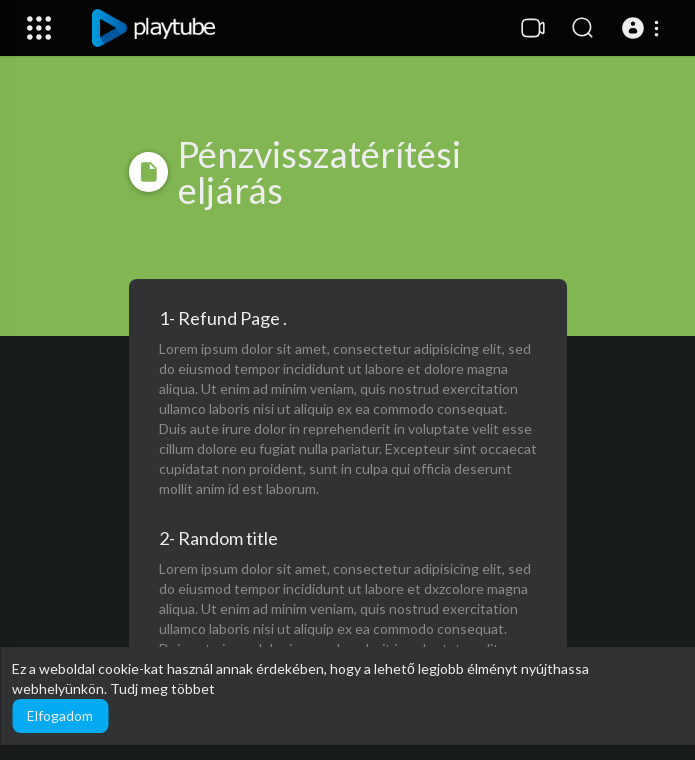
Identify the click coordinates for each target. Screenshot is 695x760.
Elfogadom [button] (60, 715)
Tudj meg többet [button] (162, 688)
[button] (643, 28)
